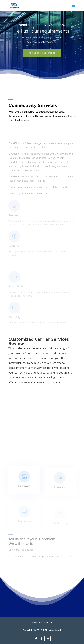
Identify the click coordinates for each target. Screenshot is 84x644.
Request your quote (42, 54)
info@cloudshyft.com (42, 622)
